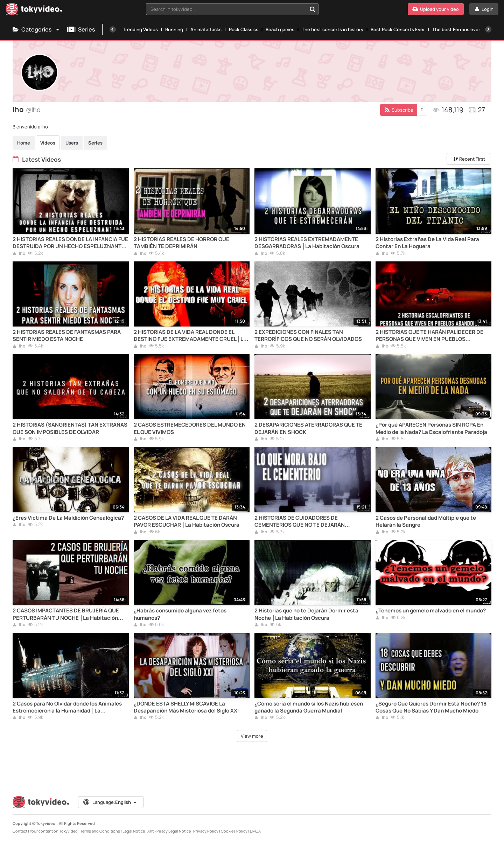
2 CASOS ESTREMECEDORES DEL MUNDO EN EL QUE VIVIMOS (190, 428)
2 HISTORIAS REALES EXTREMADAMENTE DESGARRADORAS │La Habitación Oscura (307, 243)
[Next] (488, 29)
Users (72, 143)
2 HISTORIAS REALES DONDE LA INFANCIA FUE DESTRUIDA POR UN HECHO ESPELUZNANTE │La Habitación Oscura (70, 243)
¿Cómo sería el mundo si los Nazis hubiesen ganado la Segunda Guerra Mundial (309, 707)
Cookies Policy (234, 831)
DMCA (255, 831)
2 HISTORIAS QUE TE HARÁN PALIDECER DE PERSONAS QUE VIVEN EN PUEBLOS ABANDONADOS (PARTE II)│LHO (429, 336)
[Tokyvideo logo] (34, 10)
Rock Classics (244, 29)
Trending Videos (140, 29)
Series (81, 29)
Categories (36, 29)
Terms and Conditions (100, 831)
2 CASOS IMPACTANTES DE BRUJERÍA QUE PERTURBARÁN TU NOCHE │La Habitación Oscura (66, 614)
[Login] (484, 9)
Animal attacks (206, 29)
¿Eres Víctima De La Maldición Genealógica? (68, 518)
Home (24, 143)
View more (252, 736)
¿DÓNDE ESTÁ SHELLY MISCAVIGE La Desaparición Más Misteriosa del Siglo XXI (186, 707)
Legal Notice (134, 831)
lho (19, 254)
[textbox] (226, 9)
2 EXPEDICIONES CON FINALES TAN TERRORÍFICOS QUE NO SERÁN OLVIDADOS (308, 336)
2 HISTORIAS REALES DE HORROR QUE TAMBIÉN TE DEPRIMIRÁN (181, 243)
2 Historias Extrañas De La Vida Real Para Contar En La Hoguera (427, 243)
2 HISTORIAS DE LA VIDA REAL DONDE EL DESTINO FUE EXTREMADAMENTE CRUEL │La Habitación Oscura (190, 336)
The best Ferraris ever (456, 29)
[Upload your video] (436, 9)
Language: (110, 802)
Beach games (280, 29)
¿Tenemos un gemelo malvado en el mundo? (431, 611)
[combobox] (232, 9)
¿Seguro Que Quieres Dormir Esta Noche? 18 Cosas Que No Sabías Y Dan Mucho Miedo (431, 707)
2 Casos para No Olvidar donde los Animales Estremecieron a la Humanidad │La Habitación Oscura (67, 707)
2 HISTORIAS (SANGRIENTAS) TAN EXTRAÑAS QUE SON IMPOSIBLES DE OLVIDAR (70, 428)
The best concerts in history (332, 29)
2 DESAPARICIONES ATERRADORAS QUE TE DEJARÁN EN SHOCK (308, 428)
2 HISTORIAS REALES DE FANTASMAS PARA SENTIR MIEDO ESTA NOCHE (67, 336)
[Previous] (113, 29)
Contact (20, 831)
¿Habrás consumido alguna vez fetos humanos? (180, 614)
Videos (48, 143)
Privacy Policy (206, 831)
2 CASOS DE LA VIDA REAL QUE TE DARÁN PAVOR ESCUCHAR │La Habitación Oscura (187, 521)
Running (174, 29)
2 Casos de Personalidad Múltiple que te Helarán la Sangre (426, 521)
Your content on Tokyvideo (54, 831)
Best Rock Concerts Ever (398, 29)
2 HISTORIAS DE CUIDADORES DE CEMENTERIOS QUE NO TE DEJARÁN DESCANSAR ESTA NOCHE (300, 522)
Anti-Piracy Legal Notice (169, 831)
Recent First (469, 159)
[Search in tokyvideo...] (313, 9)
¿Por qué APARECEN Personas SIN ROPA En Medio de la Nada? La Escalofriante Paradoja (431, 428)
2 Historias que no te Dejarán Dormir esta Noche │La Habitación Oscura (306, 614)
